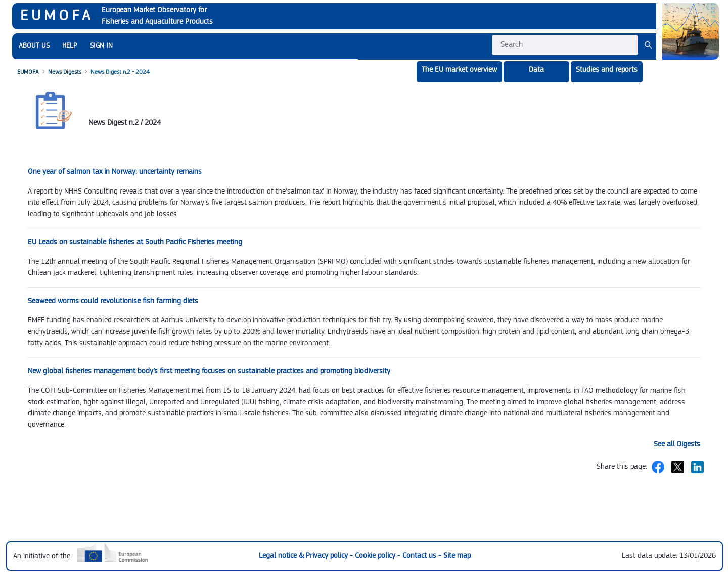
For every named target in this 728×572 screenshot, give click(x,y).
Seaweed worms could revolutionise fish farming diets (113, 301)
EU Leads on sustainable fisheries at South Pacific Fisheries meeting (135, 242)
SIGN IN (101, 46)
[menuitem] (34, 46)
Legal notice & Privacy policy (304, 556)
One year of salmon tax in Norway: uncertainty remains (115, 172)
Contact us (420, 556)
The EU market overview (459, 69)
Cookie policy (376, 556)
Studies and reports (607, 69)
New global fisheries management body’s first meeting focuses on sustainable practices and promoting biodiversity (209, 371)
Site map (457, 556)
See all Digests (677, 444)
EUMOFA (57, 16)
